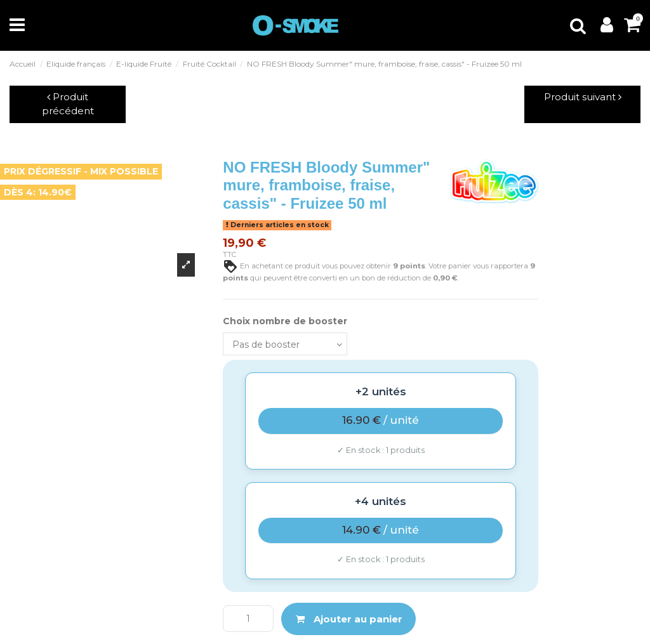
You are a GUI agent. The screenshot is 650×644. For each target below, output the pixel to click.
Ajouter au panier (349, 619)
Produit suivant (583, 97)
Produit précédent (68, 104)
